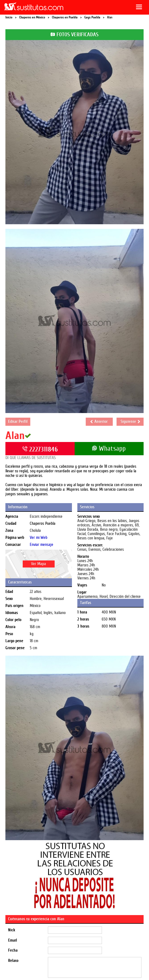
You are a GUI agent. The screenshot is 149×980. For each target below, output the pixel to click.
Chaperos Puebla (43, 524)
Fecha (13, 950)
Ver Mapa (39, 564)
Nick (12, 930)
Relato (13, 961)
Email (13, 940)
